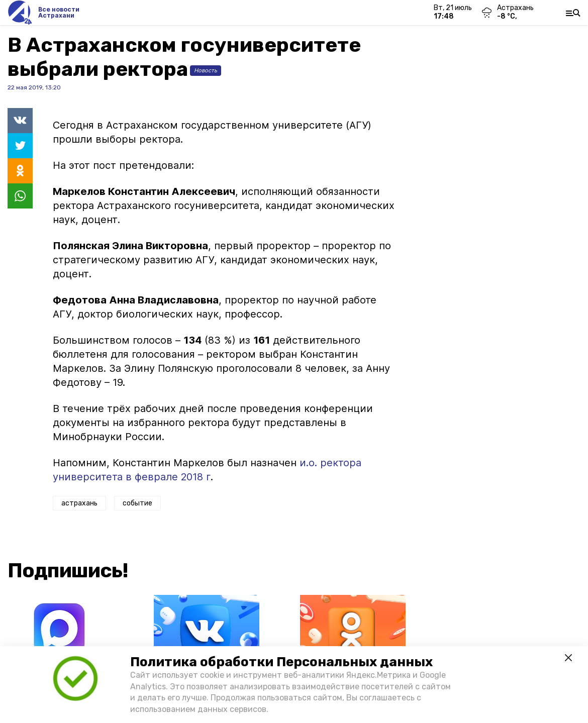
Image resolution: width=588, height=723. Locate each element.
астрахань (79, 503)
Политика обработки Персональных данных (281, 662)
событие (137, 503)
